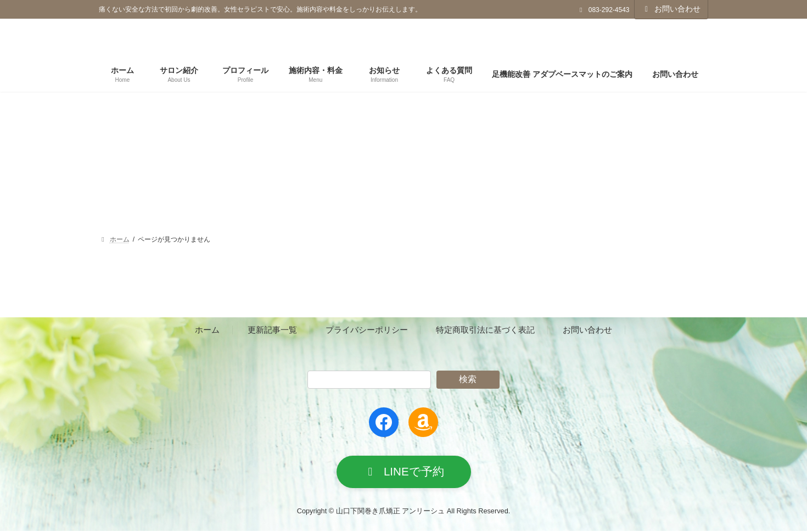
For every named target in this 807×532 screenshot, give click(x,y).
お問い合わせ (671, 9)
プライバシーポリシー (367, 330)
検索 (468, 379)
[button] (404, 472)
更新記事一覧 (272, 330)
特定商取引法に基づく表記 (485, 330)
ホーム (207, 330)
